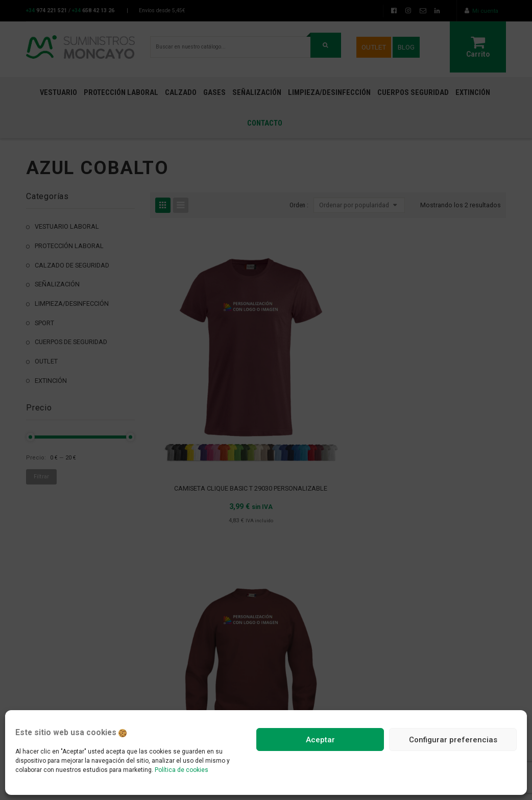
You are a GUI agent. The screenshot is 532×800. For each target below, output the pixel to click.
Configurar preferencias (453, 740)
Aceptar (320, 740)
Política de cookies (182, 770)
